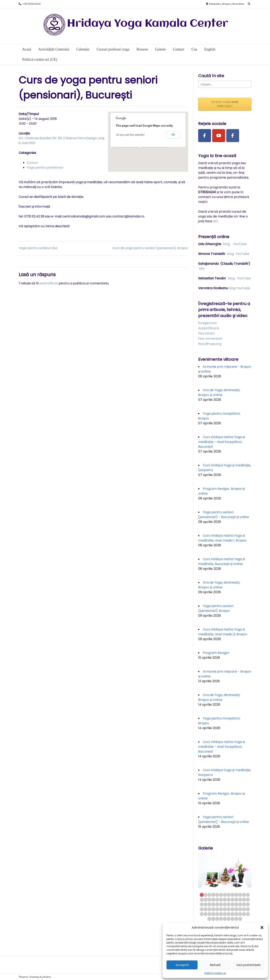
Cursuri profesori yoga (113, 49)
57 (217, 914)
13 (248, 895)
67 (213, 919)
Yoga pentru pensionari (45, 167)
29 (209, 904)
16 (209, 900)
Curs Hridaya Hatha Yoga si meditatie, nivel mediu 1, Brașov (222, 538)
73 (236, 919)
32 (221, 904)
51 (244, 909)
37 (240, 904)
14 (202, 900)
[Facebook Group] (233, 136)
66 (209, 919)
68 (217, 919)
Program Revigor (216, 653)
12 (244, 895)
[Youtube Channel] (219, 136)
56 (213, 914)
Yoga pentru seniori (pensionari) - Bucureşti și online (224, 515)
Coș (194, 49)
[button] (262, 927)
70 (225, 919)
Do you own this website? (130, 135)
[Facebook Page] (205, 136)
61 (232, 914)
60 (229, 914)
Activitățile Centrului (54, 49)
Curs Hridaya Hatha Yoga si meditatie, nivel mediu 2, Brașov (223, 632)
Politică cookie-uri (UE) (40, 60)
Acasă (27, 49)
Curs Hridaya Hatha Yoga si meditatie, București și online (222, 561)
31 (217, 904)
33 (225, 904)
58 (221, 914)
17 (213, 900)
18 (217, 900)
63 (240, 914)
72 (232, 919)
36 (236, 904)
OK (173, 135)
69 (221, 919)
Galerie (160, 49)
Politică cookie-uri (215, 973)
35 (232, 904)
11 (240, 895)
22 (232, 900)
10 (236, 895)
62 (236, 914)
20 (225, 900)
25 (244, 900)
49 (236, 909)
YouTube (240, 244)
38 (244, 904)
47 (229, 909)
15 (206, 900)
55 (209, 914)
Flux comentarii (210, 339)
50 (240, 909)
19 (221, 900)
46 (225, 909)
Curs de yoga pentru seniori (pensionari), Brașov (150, 248)
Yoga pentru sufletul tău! (38, 248)
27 (202, 904)
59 (225, 914)
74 (240, 919)
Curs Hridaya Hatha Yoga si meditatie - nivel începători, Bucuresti (222, 442)
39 (248, 904)
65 (248, 914)
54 (206, 914)
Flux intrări (206, 333)
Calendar (83, 49)
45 (221, 909)
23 (236, 900)
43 (213, 909)
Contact (179, 49)
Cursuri (32, 163)
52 (248, 909)
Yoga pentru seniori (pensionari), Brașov (216, 608)
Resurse (142, 49)
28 (206, 904)
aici (216, 221)
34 (229, 904)
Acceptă (182, 965)
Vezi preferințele (248, 965)
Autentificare (209, 328)
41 (206, 909)
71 (229, 919)
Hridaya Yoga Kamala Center (148, 24)
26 (248, 900)
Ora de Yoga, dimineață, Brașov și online (219, 393)
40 (202, 909)
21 (229, 900)
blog (226, 244)
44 (217, 909)
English (210, 49)
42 (209, 909)
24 (240, 900)
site (202, 268)
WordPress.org (210, 344)
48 (232, 909)
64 (244, 914)
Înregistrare (208, 323)
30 (213, 904)
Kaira (47, 977)
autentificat (49, 283)
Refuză (215, 965)
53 (202, 914)
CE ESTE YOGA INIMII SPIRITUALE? (225, 104)
